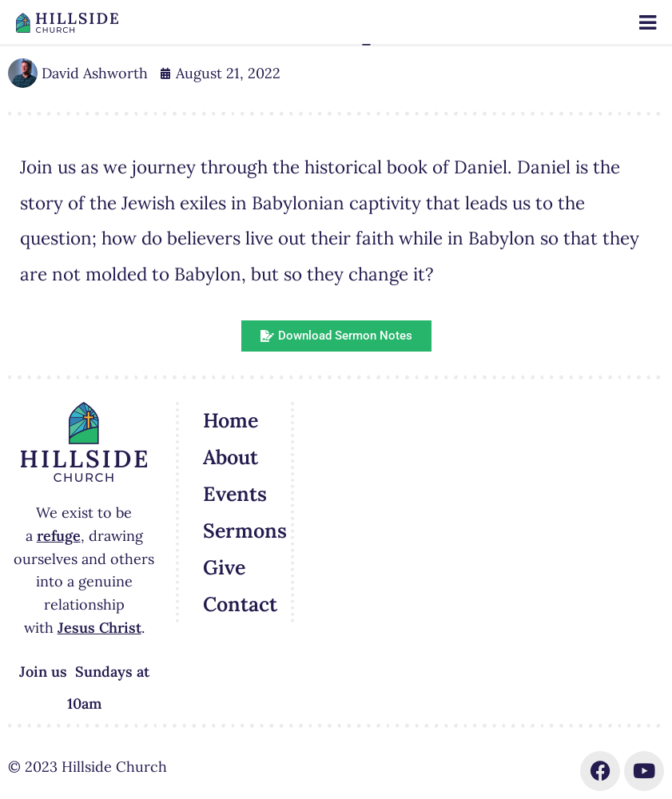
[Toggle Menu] (648, 23)
